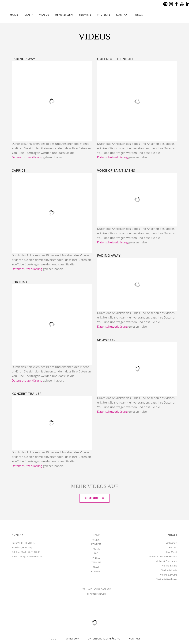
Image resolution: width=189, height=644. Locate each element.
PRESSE (96, 558)
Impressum (72, 639)
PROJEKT (96, 540)
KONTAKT (96, 571)
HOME (96, 535)
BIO (96, 553)
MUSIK (96, 549)
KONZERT (96, 544)
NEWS (96, 567)
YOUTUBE (95, 498)
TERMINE (96, 562)
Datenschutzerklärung (27, 157)
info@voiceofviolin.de (31, 557)
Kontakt (135, 639)
